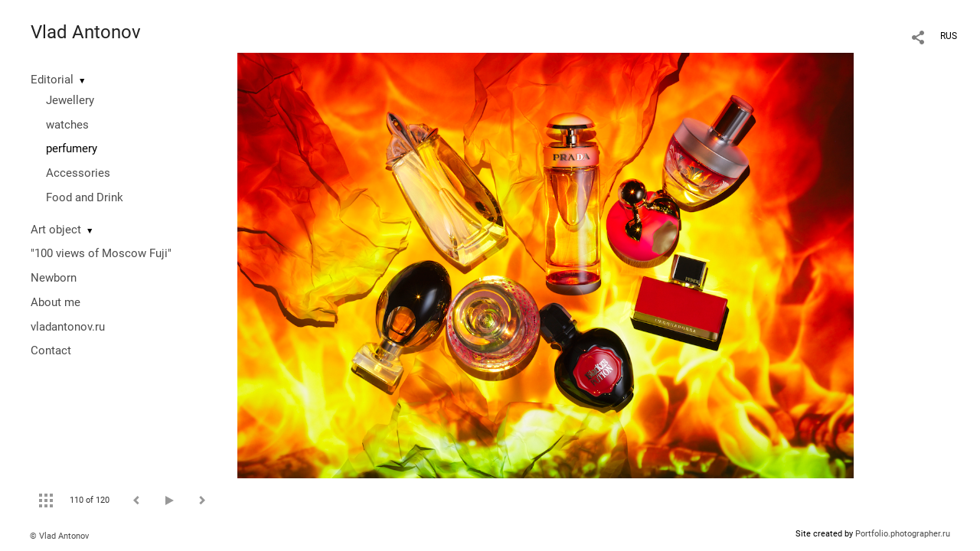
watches (67, 125)
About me (56, 302)
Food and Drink (85, 197)
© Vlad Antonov (59, 536)
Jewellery (70, 100)
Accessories (78, 173)
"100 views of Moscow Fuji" (101, 253)
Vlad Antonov (86, 32)
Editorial (52, 80)
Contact (51, 350)
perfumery (72, 148)
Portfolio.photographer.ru (903, 534)
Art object (56, 230)
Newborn (54, 278)
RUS (949, 36)
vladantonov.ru (68, 327)
